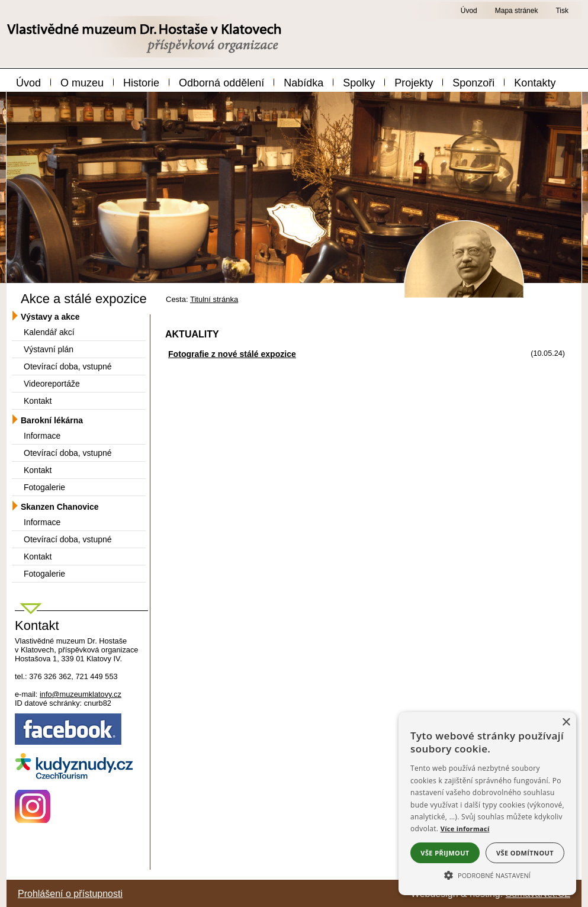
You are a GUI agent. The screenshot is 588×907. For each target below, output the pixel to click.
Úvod (28, 83)
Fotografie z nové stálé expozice (232, 354)
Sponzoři (473, 83)
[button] (487, 874)
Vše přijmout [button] (445, 853)
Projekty (414, 83)
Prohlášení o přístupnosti (70, 894)
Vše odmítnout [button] (525, 853)
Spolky (359, 83)
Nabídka (303, 83)
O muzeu (82, 83)
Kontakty (535, 83)
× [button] (566, 723)
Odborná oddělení (221, 83)
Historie (141, 83)
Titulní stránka (214, 299)
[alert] (487, 804)
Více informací (465, 829)
